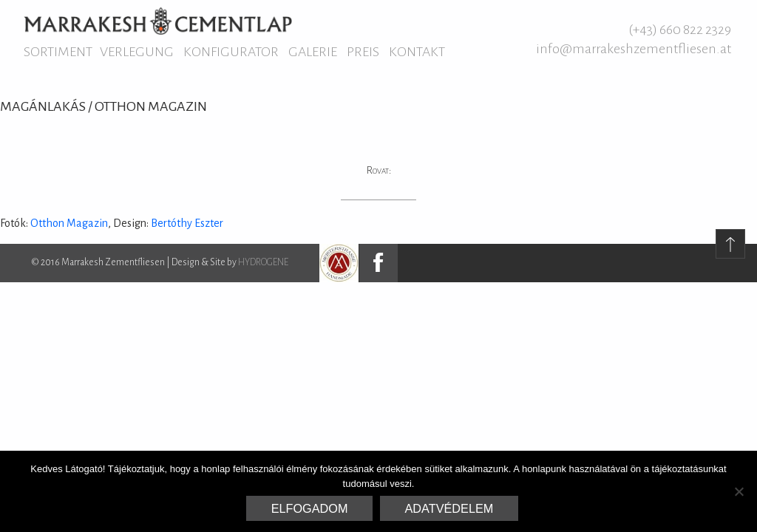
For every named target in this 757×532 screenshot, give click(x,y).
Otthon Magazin (69, 223)
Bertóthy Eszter (187, 223)
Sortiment (58, 52)
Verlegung (137, 52)
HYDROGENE (263, 262)
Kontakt (417, 52)
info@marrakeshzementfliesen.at (634, 49)
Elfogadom (310, 508)
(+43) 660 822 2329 (680, 30)
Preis (363, 52)
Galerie (313, 52)
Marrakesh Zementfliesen (158, 21)
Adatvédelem (449, 508)
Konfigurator (231, 52)
